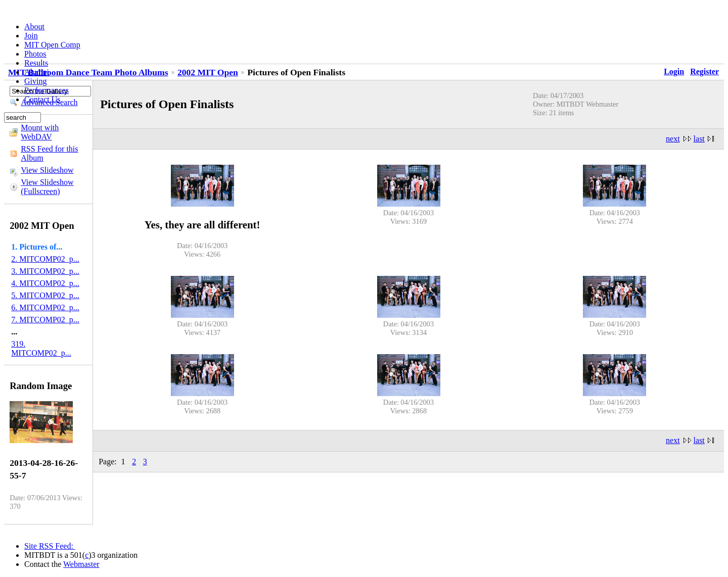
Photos (35, 54)
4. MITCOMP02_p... (45, 283)
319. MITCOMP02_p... (41, 348)
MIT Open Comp (52, 45)
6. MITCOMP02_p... (45, 307)
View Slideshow (47, 170)
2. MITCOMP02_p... (45, 259)
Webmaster (81, 564)
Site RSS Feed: (50, 546)
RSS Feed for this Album (49, 153)
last (699, 139)
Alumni (37, 72)
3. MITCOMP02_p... (45, 271)
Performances (47, 90)
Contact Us (42, 99)
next (673, 139)
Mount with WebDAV (40, 132)
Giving (35, 81)
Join (31, 36)
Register (704, 71)
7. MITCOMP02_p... (45, 320)
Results (36, 63)
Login (674, 71)
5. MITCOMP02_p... (45, 295)
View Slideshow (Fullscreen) (47, 187)
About (34, 27)
